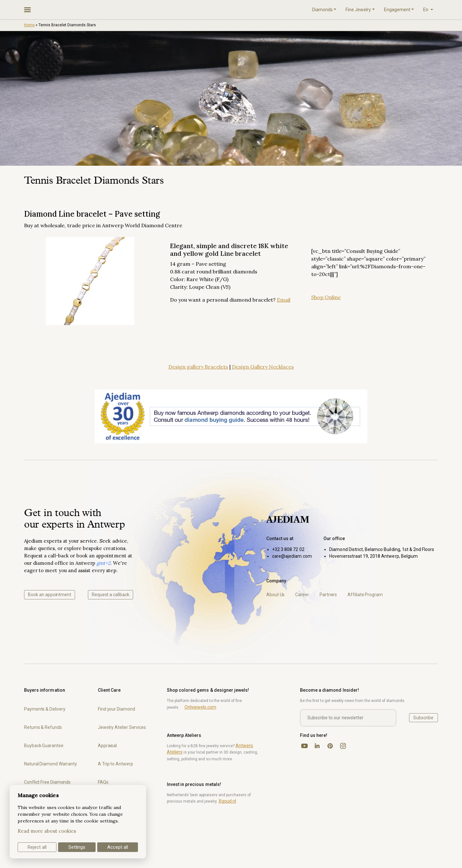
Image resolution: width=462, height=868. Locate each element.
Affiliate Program (365, 595)
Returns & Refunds (43, 727)
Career (302, 595)
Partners (328, 595)
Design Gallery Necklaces (263, 367)
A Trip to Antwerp (116, 764)
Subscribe (423, 718)
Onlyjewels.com (200, 707)
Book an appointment (50, 595)
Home (29, 25)
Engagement (397, 10)
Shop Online (326, 297)
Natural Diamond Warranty (51, 764)
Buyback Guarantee (44, 746)
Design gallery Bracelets (198, 367)
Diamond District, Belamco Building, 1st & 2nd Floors (382, 549)
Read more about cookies (47, 831)
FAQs (103, 782)
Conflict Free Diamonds (47, 782)
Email (284, 300)
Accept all (118, 847)
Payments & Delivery (45, 709)
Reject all (37, 847)
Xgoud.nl (227, 801)
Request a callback (111, 595)
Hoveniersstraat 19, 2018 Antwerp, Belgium (373, 556)
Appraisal (107, 746)
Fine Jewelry (358, 10)
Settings (77, 847)
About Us (275, 595)
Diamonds (322, 10)
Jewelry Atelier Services (122, 727)
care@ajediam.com (292, 556)
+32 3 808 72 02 (288, 549)
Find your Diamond (116, 709)
